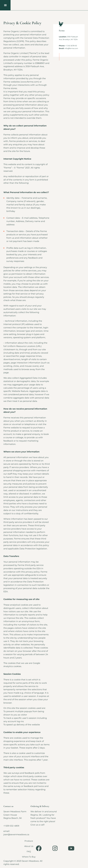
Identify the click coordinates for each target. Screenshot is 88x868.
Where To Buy (29, 857)
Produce (29, 841)
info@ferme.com (71, 48)
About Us (29, 846)
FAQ (29, 851)
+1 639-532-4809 (12, 826)
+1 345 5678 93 (71, 46)
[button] (5, 5)
